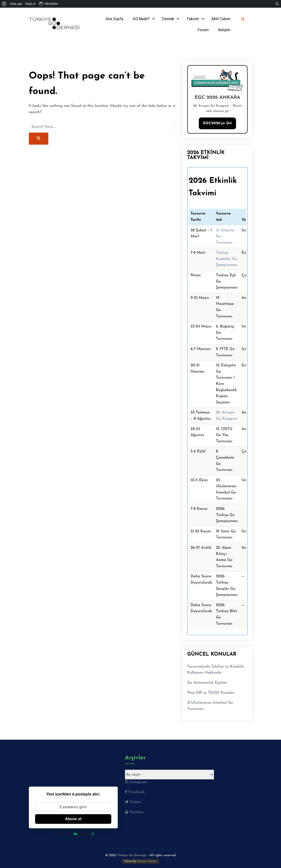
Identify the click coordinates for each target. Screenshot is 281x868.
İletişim (224, 30)
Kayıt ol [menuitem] (30, 4)
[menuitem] (4, 4)
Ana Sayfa (114, 19)
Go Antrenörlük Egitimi (207, 683)
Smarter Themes (147, 861)
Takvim (193, 19)
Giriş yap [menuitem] (16, 4)
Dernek (168, 19)
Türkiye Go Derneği (131, 855)
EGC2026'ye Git (218, 123)
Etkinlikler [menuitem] (48, 4)
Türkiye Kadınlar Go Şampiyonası (227, 259)
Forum (203, 30)
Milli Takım (221, 19)
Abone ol (73, 819)
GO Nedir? (141, 19)
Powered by (73, 834)
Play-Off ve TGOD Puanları (211, 693)
